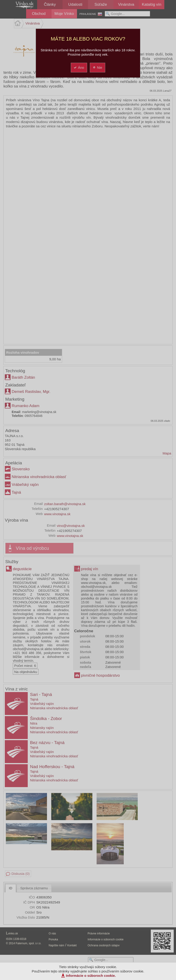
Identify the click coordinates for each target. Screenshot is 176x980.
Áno (79, 67)
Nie (97, 67)
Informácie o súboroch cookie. (91, 976)
